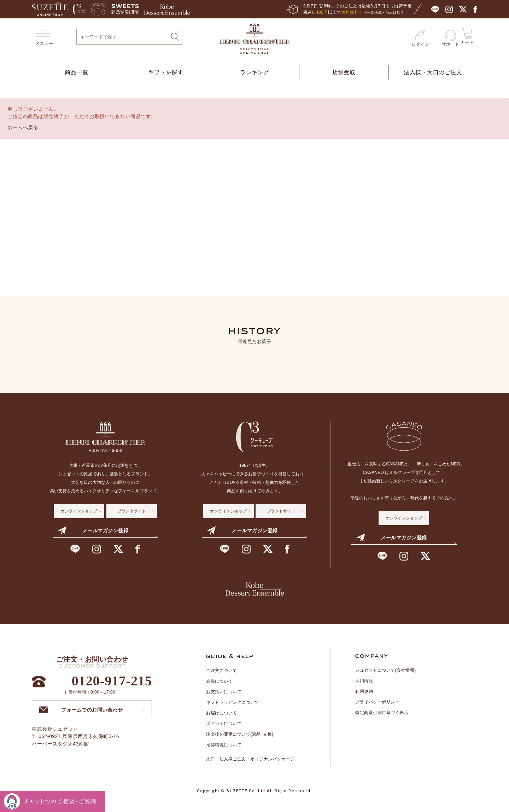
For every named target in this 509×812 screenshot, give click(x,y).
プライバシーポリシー (377, 713)
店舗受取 (344, 72)
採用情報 (364, 691)
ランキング (255, 72)
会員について (219, 692)
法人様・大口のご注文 (433, 72)
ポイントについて (224, 734)
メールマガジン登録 (93, 530)
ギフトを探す (166, 72)
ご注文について (222, 681)
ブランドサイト (132, 511)
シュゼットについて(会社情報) (386, 681)
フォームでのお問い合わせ (81, 720)
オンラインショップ (79, 511)
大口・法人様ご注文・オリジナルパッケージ (250, 770)
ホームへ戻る (23, 127)
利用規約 (364, 702)
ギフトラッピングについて (233, 713)
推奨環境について (224, 755)
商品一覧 (76, 72)
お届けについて (222, 724)
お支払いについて (224, 702)
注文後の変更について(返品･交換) (240, 745)
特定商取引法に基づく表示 (382, 723)
